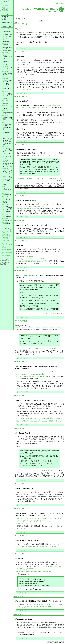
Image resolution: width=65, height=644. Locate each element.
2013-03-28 (18, 596)
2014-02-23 (5, 111)
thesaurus (4, 243)
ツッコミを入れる (22, 48)
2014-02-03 (5, 136)
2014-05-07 (5, 87)
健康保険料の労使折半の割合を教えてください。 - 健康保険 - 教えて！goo (40, 179)
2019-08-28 (5, 66)
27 (4, 11)
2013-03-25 (18, 508)
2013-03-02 (18, 52)
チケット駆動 (22, 275)
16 (8, 9)
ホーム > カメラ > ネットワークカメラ (32, 89)
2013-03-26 (18, 536)
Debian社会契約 (6, 236)
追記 (62, 3)
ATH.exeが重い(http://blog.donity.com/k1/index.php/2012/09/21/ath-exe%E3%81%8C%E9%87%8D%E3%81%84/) (32, 259)
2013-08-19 (5, 197)
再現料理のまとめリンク (49, 470)
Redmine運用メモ (51, 314)
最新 (60, 3)
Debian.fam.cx (6, 234)
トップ (56, 3)
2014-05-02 (5, 92)
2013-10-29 (5, 160)
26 (3, 11)
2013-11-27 (5, 155)
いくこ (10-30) (6, 28)
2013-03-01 (18, 24)
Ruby (54, 643)
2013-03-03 (18, 96)
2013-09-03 (5, 193)
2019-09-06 (5, 43)
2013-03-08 (18, 270)
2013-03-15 (18, 395)
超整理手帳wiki (6, 255)
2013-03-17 (18, 484)
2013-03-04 (18, 145)
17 (1, 10)
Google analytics (6, 251)
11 (2, 9)
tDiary (56, 641)
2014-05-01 (5, 97)
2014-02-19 (5, 116)
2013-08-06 (5, 219)
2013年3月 (4, 3)
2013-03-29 (18, 614)
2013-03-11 (18, 321)
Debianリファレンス (7, 240)
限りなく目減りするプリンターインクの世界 (43, 348)
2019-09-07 (5, 38)
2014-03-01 (5, 105)
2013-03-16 (18, 428)
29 (7, 11)
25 (2, 11)
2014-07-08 (5, 78)
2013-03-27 (18, 554)
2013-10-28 (5, 168)
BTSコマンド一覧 (7, 230)
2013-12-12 (5, 147)
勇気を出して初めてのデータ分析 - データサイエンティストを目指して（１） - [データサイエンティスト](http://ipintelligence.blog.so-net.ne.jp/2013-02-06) (40, 521)
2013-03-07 (18, 241)
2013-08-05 (5, 222)
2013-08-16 (5, 205)
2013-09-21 (5, 186)
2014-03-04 (5, 101)
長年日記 (24, 24)
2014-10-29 (5, 72)
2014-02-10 (5, 131)
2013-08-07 (5, 215)
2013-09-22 (5, 183)
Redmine (30, 275)
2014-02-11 (5, 123)
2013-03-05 (18, 196)
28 (5, 11)
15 (7, 9)
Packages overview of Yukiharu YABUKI (7, 232)
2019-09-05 (5, 52)
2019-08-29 (5, 60)
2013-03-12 (18, 361)
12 (3, 9)
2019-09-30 (5, 33)
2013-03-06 (18, 220)
